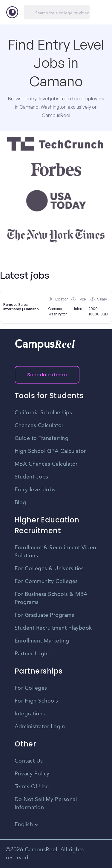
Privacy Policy (32, 774)
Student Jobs (32, 477)
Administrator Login (40, 727)
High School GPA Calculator (50, 451)
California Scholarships (43, 413)
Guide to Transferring (42, 438)
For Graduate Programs (45, 615)
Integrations (30, 714)
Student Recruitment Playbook (53, 628)
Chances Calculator (39, 426)
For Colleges (31, 688)
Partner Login (32, 654)
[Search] (57, 12)
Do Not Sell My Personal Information (46, 804)
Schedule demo (47, 375)
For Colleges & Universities (49, 569)
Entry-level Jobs (35, 490)
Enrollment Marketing (42, 641)
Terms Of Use (32, 787)
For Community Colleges (46, 582)
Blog (20, 503)
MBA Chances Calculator (46, 464)
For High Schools (36, 701)
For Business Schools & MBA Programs (51, 598)
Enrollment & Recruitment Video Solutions (56, 552)
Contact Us (29, 761)
